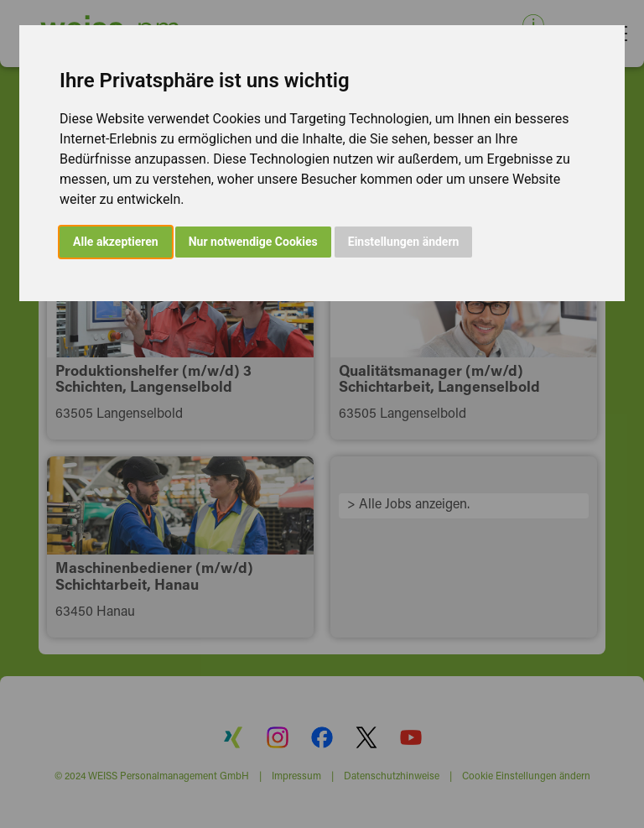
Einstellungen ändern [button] (404, 242)
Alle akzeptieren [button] (116, 242)
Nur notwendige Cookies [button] (253, 242)
